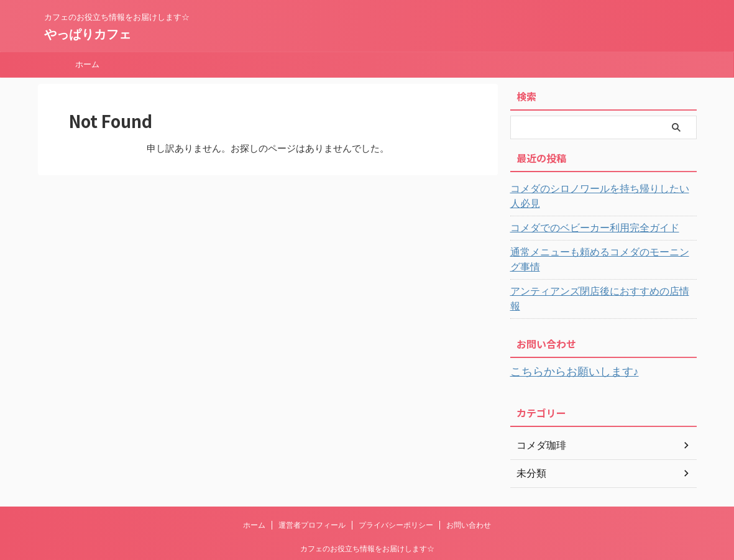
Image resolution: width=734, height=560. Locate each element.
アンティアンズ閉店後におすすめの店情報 (593, 262)
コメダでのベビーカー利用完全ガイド (584, 213)
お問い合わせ (469, 479)
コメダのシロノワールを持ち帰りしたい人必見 (602, 189)
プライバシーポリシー (396, 479)
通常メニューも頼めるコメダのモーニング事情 (602, 237)
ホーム (87, 64)
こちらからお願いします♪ (564, 327)
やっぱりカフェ (88, 34)
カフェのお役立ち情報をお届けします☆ (367, 502)
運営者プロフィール (312, 479)
